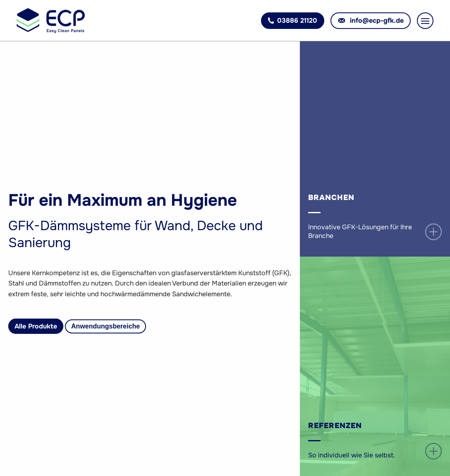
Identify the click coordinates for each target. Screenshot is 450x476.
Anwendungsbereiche (105, 326)
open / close (434, 232)
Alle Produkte (36, 326)
